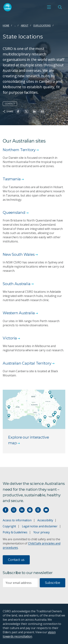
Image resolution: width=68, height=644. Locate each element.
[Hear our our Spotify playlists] (30, 510)
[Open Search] (60, 7)
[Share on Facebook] (18, 111)
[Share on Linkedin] (34, 111)
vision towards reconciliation (29, 634)
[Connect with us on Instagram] (14, 510)
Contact (10, 104)
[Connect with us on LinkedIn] (22, 510)
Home (6, 25)
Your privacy (42, 532)
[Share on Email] (42, 111)
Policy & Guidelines (15, 532)
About (25, 25)
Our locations (42, 25)
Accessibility (45, 520)
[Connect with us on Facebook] (6, 510)
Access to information (17, 520)
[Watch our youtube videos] (46, 510)
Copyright (9, 526)
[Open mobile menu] (49, 7)
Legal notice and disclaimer (40, 526)
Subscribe (52, 583)
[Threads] (38, 510)
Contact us (16, 560)
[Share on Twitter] (26, 111)
